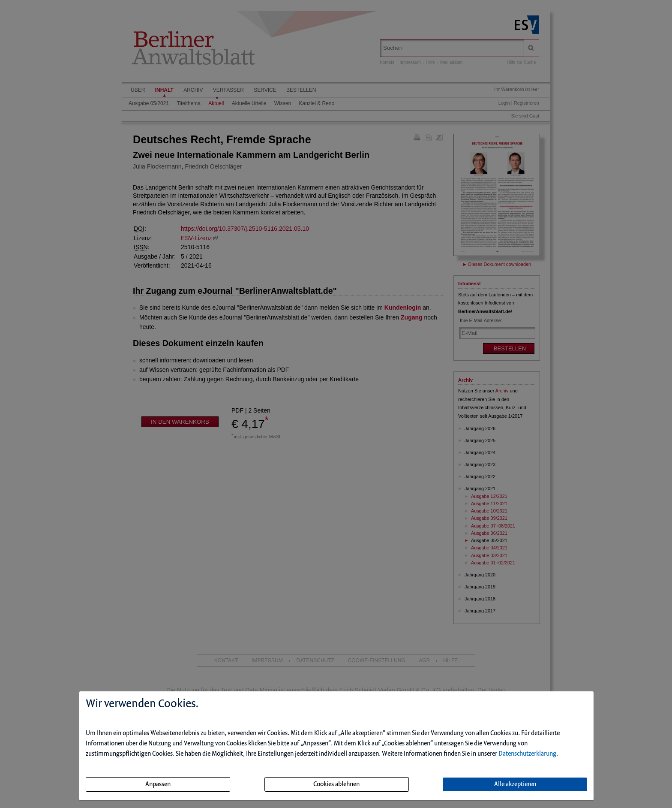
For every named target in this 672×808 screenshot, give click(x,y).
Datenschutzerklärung (527, 754)
